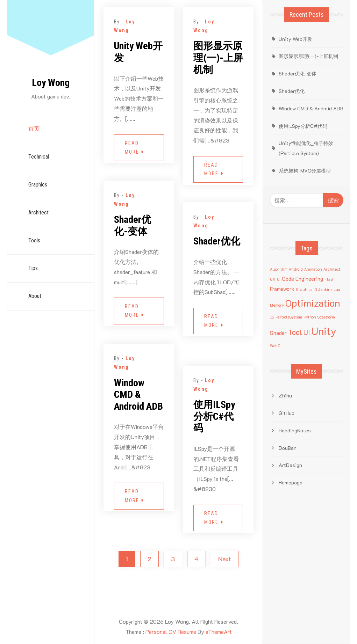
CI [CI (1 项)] (279, 279)
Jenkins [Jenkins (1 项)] (325, 290)
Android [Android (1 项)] (296, 269)
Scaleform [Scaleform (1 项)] (326, 317)
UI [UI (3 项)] (307, 332)
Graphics (38, 185)
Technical (39, 157)
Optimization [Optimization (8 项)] (313, 303)
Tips (33, 268)
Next (225, 559)
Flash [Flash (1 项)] (330, 279)
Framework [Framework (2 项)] (282, 289)
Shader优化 (217, 241)
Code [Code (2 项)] (288, 279)
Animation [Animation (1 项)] (313, 269)
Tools (34, 240)
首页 (34, 129)
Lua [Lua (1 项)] (337, 290)
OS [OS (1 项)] (272, 317)
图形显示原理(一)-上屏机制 (218, 58)
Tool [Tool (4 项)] (295, 332)
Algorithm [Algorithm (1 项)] (279, 269)
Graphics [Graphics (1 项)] (304, 290)
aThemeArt (219, 632)
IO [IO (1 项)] (315, 290)
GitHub (287, 413)
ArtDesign (290, 465)
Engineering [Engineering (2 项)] (309, 279)
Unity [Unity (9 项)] (324, 331)
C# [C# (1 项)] (273, 279)
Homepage (291, 482)
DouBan (288, 448)
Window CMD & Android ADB (138, 395)
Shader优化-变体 (133, 225)
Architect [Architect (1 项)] (332, 269)
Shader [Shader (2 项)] (278, 333)
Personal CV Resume (171, 632)
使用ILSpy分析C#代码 (214, 416)
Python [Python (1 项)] (310, 317)
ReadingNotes (295, 430)
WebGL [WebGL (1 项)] (276, 346)
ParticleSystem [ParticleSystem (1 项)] (289, 317)
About (35, 296)
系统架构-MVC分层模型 (305, 171)
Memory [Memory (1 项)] (277, 305)
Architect (38, 213)
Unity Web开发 (138, 52)
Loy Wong (51, 83)
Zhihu (285, 396)
